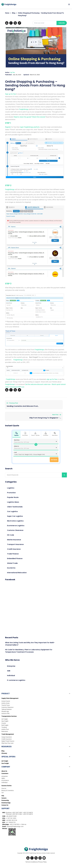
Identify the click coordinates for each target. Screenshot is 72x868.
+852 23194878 (28, 814)
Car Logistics (12, 511)
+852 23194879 (28, 813)
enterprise (5, 776)
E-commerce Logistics (16, 680)
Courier (4, 723)
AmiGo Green (6, 703)
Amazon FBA (5, 713)
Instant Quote (6, 701)
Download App (6, 803)
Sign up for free (10, 94)
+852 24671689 (17, 813)
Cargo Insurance (7, 737)
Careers (4, 798)
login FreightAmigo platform (30, 127)
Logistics (11, 488)
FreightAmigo (24, 109)
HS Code (11, 535)
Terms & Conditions (31, 862)
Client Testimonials (15, 507)
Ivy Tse (13, 72)
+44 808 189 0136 (11, 820)
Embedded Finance (15, 558)
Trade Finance (13, 554)
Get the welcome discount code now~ (38, 384)
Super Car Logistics (15, 516)
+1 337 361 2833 (11, 818)
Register (8, 127)
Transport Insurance (15, 544)
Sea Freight (5, 721)
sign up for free (52, 379)
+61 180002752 (11, 822)
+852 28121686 (17, 814)
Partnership (5, 800)
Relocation (55, 434)
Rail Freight (5, 725)
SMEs (3, 778)
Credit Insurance (14, 549)
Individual (11, 675)
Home (7, 13)
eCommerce (5, 780)
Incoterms (11, 568)
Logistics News (13, 502)
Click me (24, 824)
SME (9, 671)
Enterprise (11, 666)
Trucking (4, 727)
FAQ (3, 796)
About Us (4, 771)
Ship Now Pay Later (7, 743)
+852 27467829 (15, 824)
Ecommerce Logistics (16, 526)
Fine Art (4, 788)
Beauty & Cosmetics (8, 790)
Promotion (11, 493)
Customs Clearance (15, 530)
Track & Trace (6, 705)
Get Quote (54, 460)
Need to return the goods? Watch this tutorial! (30, 117)
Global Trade (12, 563)
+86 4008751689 (11, 816)
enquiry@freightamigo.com (15, 826)
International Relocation (17, 573)
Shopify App (5, 711)
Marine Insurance (14, 540)
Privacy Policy (42, 862)
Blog (14, 13)
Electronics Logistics (15, 521)
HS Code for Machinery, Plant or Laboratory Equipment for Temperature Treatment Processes (29, 651)
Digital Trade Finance (8, 741)
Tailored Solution (7, 709)
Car (3, 793)
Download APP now (17, 387)
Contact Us (5, 805)
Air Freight (5, 719)
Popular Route (13, 497)
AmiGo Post (5, 729)
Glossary (4, 753)
